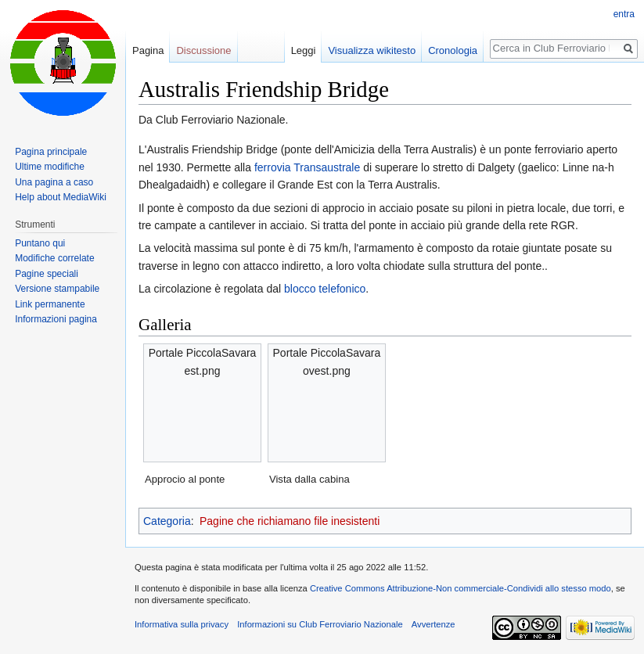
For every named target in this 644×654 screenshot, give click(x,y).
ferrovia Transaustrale (307, 167)
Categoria (167, 521)
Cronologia (453, 50)
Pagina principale (51, 152)
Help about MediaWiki (61, 197)
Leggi (304, 50)
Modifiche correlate (54, 258)
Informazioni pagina (56, 319)
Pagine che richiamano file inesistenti (290, 521)
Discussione (203, 50)
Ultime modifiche (50, 167)
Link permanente (50, 304)
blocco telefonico (325, 289)
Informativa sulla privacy (182, 624)
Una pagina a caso (54, 182)
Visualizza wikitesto (372, 50)
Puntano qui (40, 243)
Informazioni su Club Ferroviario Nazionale (320, 624)
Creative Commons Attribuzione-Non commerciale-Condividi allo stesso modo (461, 588)
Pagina (148, 50)
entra (624, 14)
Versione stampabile (57, 289)
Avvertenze (434, 624)
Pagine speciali (47, 274)
